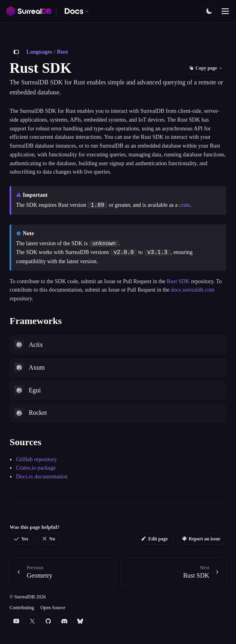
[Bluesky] (80, 621)
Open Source (53, 608)
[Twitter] (32, 621)
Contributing (22, 608)
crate (184, 205)
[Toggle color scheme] (209, 11)
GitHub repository (36, 459)
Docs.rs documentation (42, 477)
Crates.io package (36, 468)
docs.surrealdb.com (193, 290)
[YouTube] (16, 621)
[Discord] (64, 621)
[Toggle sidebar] (16, 52)
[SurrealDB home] (29, 11)
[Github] (48, 621)
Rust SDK (178, 281)
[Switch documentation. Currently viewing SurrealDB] (77, 11)
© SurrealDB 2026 (28, 597)
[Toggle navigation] (225, 11)
